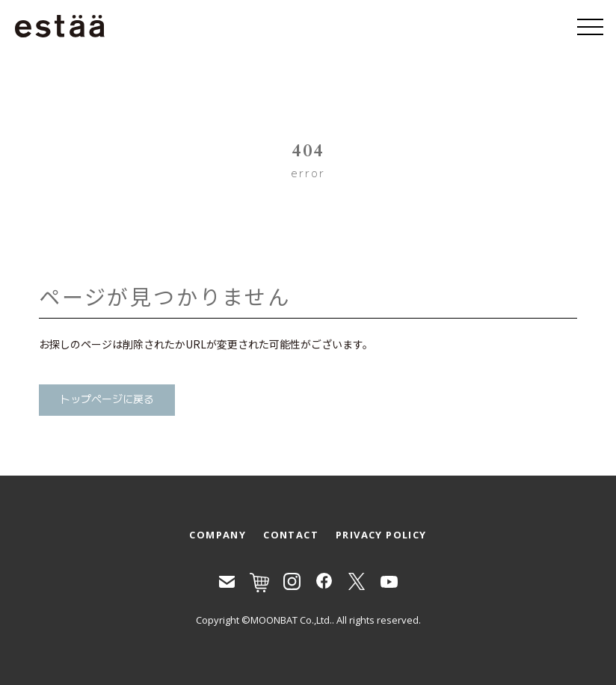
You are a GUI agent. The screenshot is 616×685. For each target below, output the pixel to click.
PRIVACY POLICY (381, 535)
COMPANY (218, 535)
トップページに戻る (107, 400)
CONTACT (291, 535)
